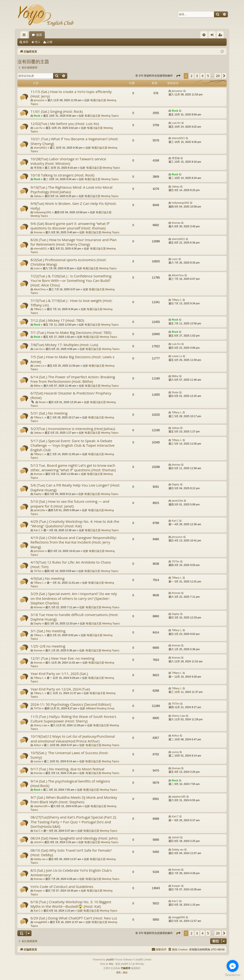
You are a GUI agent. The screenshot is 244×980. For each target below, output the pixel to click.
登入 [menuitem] (213, 36)
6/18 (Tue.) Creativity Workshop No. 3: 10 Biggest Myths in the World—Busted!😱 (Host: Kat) (71, 904)
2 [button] (192, 76)
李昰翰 (38, 168)
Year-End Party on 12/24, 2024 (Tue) (60, 689)
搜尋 (25, 42)
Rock (37, 116)
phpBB (110, 960)
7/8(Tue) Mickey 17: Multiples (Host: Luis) (64, 345)
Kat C (37, 530)
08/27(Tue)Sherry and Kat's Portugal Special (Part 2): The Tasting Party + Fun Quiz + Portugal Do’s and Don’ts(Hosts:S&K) (74, 822)
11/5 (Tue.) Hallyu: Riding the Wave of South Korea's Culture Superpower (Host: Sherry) (73, 719)
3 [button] (197, 76)
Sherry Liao (41, 725)
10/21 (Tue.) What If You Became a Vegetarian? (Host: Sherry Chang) (74, 141)
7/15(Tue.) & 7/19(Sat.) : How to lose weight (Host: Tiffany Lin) (71, 303)
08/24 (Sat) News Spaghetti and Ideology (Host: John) (74, 838)
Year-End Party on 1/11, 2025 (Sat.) (59, 674)
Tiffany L (39, 309)
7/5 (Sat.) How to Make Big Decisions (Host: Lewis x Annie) (72, 359)
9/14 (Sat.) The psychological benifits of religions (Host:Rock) (70, 783)
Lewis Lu (39, 366)
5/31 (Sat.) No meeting (49, 413)
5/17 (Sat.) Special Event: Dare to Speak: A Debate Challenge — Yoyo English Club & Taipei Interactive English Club (73, 445)
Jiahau (38, 196)
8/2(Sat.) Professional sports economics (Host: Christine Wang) (69, 262)
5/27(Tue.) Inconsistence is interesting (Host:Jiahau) (73, 429)
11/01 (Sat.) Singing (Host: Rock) (57, 111)
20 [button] (218, 76)
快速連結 (25, 36)
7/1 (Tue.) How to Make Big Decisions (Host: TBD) (71, 332)
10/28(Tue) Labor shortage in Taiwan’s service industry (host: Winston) (68, 161)
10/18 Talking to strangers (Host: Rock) (62, 175)
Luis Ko (38, 128)
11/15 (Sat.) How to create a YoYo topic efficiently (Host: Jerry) (71, 94)
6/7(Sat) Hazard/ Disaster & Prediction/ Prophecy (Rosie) (71, 395)
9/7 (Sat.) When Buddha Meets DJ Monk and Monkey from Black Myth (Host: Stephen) (74, 800)
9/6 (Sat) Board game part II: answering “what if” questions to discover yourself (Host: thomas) (70, 226)
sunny (37, 761)
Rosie (42, 402)
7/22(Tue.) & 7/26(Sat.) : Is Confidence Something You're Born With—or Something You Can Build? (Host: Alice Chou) (71, 281)
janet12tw (39, 510)
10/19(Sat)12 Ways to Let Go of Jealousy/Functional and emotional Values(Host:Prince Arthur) (73, 739)
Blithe (37, 386)
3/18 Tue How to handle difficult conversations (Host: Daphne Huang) (74, 617)
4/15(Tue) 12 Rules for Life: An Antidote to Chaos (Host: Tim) (71, 564)
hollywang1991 (43, 212)
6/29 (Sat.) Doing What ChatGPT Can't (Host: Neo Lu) (74, 918)
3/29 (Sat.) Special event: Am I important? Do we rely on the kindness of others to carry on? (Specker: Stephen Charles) (74, 598)
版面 (39, 35)
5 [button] (208, 76)
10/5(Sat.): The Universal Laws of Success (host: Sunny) (69, 755)
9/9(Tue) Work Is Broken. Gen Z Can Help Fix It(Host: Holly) (74, 206)
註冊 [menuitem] (221, 36)
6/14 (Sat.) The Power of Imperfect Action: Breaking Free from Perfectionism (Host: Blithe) (73, 379)
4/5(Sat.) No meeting (48, 578)
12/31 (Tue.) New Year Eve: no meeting (62, 658)
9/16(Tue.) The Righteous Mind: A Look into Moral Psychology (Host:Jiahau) (71, 189)
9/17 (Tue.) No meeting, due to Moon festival (67, 769)
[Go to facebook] (233, 966)
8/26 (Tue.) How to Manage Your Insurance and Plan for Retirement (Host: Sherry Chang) (74, 242)
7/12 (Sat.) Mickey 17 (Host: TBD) (57, 320)
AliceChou (40, 289)
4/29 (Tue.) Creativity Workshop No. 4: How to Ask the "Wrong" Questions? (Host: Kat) (75, 524)
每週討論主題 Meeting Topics (102, 116)
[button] (178, 76)
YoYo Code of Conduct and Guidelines (62, 887)
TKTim (38, 571)
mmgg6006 (40, 922)
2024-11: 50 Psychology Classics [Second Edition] (71, 704)
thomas (38, 232)
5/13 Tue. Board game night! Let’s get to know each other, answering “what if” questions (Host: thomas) (73, 468)
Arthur (37, 745)
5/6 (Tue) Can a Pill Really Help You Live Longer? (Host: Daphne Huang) (75, 487)
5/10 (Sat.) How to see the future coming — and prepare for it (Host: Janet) (70, 504)
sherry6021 (40, 148)
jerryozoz (39, 100)
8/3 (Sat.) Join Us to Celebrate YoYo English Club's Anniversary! (71, 873)
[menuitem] (204, 35)
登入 (38, 42)
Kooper (38, 891)
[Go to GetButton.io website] (233, 975)
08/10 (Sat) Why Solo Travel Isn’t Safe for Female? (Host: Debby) (71, 853)
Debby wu (40, 859)
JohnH (38, 842)
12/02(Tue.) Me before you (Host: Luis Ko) (65, 124)
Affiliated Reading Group (100, 708)
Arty (111, 964)
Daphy (38, 494)
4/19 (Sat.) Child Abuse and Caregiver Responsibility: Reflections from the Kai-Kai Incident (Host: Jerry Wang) (74, 542)
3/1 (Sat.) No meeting (48, 631)
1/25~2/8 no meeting (48, 646)
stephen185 (41, 806)
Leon (37, 268)
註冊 (50, 42)
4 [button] (203, 76)
